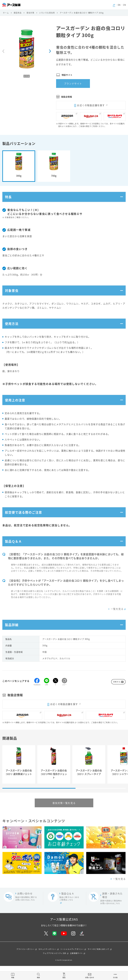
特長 (9, 198)
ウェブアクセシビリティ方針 (55, 967)
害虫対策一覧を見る (64, 817)
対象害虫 (13, 294)
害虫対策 (30, 13)
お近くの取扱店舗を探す (91, 105)
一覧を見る (117, 621)
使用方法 (13, 329)
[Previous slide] (3, 51)
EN (119, 5)
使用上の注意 (16, 407)
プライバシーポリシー (25, 963)
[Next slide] (50, 51)
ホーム (6, 13)
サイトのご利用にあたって (99, 963)
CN (124, 5)
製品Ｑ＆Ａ (14, 552)
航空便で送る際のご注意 (26, 521)
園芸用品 (18, 13)
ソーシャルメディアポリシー (72, 963)
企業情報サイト (77, 967)
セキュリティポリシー (48, 963)
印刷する (117, 696)
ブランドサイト (73, 83)
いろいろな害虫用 (47, 13)
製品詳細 (13, 638)
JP (114, 5)
